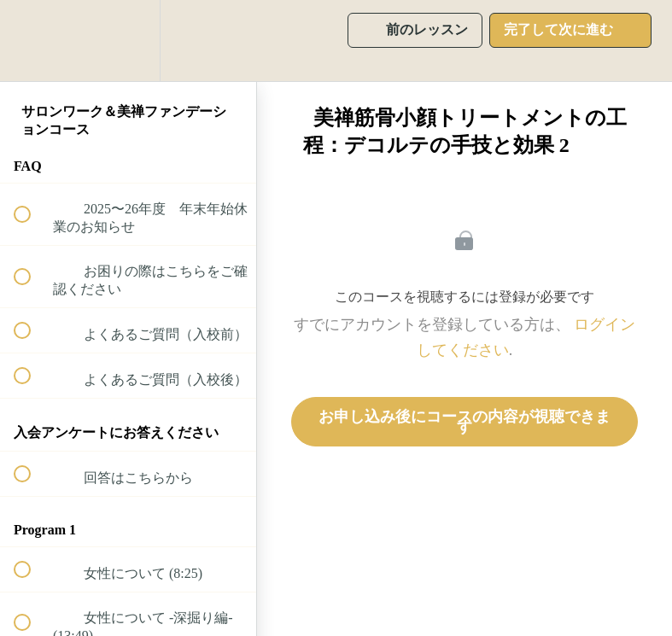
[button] (32, 41)
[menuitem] (128, 41)
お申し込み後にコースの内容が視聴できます (465, 422)
